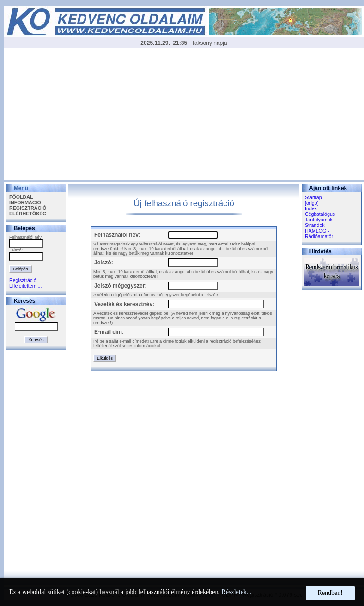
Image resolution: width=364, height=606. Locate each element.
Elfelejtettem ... (25, 286)
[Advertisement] (184, 115)
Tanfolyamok (319, 220)
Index (311, 208)
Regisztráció (23, 280)
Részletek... (236, 592)
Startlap (313, 197)
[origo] (312, 203)
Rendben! (330, 593)
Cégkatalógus (320, 214)
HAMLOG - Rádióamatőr (319, 233)
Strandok (315, 225)
